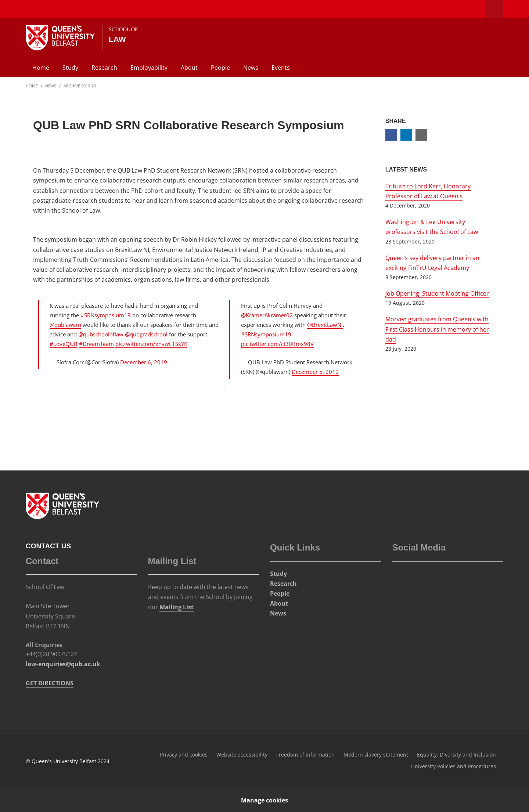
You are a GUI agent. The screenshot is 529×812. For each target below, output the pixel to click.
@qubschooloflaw (101, 334)
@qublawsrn (65, 325)
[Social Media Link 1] (400, 577)
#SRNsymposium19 (106, 315)
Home (41, 68)
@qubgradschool (146, 334)
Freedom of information (305, 755)
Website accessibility (242, 755)
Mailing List (177, 607)
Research (104, 68)
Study (70, 68)
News (251, 68)
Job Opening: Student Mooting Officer (437, 293)
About (189, 68)
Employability (149, 68)
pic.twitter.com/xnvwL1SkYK (151, 344)
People (220, 68)
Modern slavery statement (376, 755)
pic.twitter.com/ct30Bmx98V (277, 344)
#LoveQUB (64, 344)
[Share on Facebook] (391, 135)
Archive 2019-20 (80, 86)
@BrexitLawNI (325, 325)
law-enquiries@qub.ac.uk (63, 664)
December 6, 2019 (144, 362)
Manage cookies (264, 800)
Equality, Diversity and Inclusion (456, 755)
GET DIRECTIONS (50, 683)
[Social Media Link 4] (433, 577)
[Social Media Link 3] (417, 577)
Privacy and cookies (184, 755)
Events (281, 68)
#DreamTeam (96, 344)
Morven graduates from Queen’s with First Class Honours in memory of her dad (437, 329)
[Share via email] (421, 135)
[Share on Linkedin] (406, 135)
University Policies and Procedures (454, 766)
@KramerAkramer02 (267, 315)
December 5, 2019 (315, 372)
